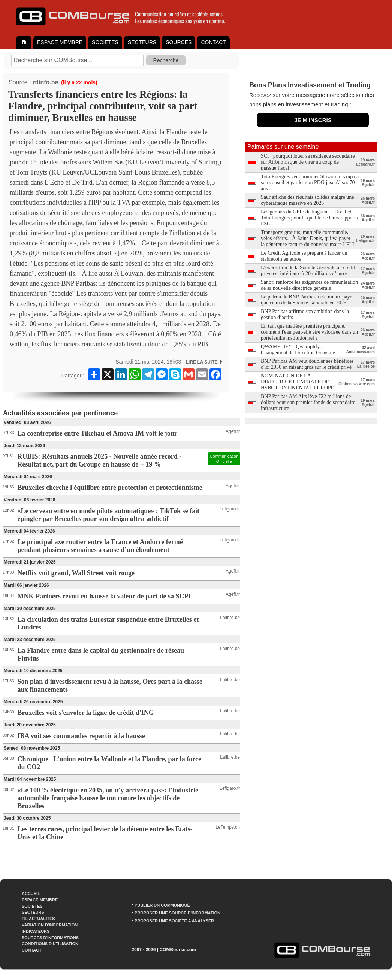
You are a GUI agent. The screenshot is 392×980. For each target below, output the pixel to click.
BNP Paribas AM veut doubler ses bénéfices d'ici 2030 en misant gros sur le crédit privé (307, 364)
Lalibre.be (230, 618)
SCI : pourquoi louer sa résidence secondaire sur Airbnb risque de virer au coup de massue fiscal (308, 162)
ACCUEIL (31, 893)
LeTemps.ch (228, 827)
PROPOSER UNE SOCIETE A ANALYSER (174, 921)
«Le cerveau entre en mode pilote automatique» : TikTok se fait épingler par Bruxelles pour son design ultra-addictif (108, 515)
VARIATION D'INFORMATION (50, 925)
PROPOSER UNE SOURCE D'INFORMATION (177, 913)
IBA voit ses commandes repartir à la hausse (81, 736)
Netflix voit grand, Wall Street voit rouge (76, 573)
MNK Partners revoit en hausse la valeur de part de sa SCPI (104, 596)
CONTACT (213, 42)
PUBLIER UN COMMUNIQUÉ (162, 905)
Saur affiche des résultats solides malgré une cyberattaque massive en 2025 (307, 200)
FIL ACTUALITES (38, 919)
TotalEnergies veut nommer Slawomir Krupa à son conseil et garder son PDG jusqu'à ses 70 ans (310, 183)
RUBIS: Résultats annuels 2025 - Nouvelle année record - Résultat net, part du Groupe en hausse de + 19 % (100, 460)
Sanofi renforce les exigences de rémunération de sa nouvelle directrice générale (309, 285)
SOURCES (179, 42)
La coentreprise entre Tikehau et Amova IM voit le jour (97, 433)
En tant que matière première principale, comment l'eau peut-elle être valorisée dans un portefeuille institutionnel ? (309, 332)
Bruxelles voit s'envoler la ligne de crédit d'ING (86, 713)
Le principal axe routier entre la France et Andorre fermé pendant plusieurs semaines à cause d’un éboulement (100, 546)
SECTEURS (142, 42)
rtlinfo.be (45, 82)
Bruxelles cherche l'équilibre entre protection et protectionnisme (110, 488)
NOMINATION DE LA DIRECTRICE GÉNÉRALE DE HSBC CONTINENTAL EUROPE (297, 382)
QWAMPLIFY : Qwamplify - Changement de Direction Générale (298, 350)
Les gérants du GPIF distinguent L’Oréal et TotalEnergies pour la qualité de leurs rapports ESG (309, 218)
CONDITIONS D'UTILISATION (50, 944)
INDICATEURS (36, 931)
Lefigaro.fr (230, 509)
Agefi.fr (233, 431)
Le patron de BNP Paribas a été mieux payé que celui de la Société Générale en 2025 (307, 300)
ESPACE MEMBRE (60, 42)
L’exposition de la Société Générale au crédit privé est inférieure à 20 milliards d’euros (308, 271)
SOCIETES (105, 42)
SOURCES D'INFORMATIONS (50, 938)
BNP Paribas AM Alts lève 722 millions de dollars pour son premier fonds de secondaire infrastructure (308, 402)
